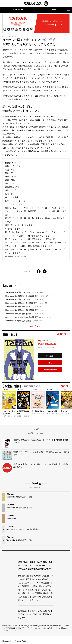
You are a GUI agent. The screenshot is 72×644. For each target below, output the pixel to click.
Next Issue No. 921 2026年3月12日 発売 (28, 317)
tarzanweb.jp (54, 25)
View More (36, 326)
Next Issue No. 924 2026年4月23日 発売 (28, 296)
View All (65, 386)
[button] (67, 402)
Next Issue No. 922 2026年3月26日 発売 (28, 310)
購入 (50, 363)
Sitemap (6, 641)
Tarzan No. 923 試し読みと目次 (24, 292)
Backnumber (63, 334)
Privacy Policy (21, 641)
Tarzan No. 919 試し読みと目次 (24, 321)
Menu (61, 10)
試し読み (50, 356)
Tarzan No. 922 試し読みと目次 (24, 299)
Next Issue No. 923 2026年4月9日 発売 (27, 303)
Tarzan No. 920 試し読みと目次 (24, 314)
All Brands (12, 10)
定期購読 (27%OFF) (50, 370)
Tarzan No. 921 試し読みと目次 (24, 306)
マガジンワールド (36, 3)
